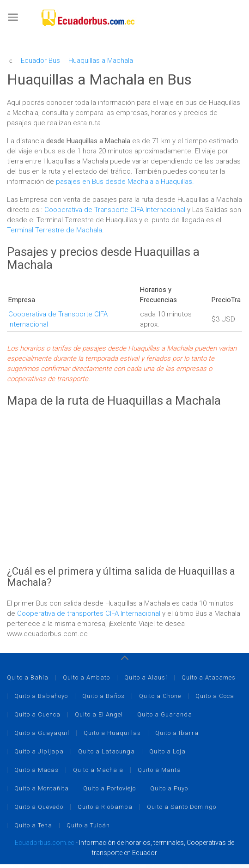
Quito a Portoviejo (109, 788)
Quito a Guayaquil (42, 733)
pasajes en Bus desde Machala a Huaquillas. (125, 182)
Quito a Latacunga (106, 751)
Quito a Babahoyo (41, 696)
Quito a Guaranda (165, 714)
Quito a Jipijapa (39, 751)
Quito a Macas (36, 770)
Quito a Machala (98, 770)
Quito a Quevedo (39, 807)
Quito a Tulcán (88, 825)
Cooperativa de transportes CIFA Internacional (90, 613)
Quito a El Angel (99, 714)
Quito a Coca (215, 696)
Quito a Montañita (42, 788)
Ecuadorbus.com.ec (45, 843)
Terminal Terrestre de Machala (55, 230)
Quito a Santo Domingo (182, 807)
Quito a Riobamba (105, 807)
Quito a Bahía (28, 677)
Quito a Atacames (209, 677)
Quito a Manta (159, 770)
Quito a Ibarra (177, 733)
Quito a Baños (103, 696)
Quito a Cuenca (37, 714)
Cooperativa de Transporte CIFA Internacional (116, 210)
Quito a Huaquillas (112, 733)
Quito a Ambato (86, 677)
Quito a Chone (160, 696)
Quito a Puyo (169, 788)
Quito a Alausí (146, 677)
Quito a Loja (167, 751)
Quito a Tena (33, 825)
